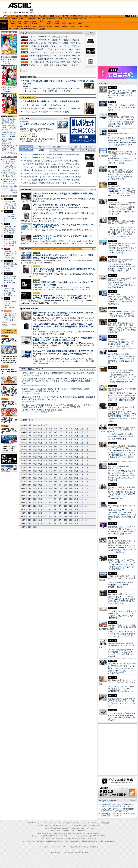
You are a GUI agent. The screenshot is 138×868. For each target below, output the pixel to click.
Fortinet (72, 26)
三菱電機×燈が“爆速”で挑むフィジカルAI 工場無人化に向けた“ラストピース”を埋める (122, 250)
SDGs (70, 19)
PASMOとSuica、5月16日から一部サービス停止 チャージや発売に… (10, 205)
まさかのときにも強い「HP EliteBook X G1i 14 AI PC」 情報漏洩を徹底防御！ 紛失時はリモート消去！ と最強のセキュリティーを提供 (122, 416)
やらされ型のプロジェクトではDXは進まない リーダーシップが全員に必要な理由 (121, 177)
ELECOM (12, 24)
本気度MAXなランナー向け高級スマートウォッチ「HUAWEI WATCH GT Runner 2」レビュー (122, 689)
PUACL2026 (83, 19)
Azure (34, 26)
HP (65, 21)
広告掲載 (93, 847)
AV (71, 16)
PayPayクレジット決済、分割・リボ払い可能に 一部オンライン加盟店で (59, 65)
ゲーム (98, 16)
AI (8, 16)
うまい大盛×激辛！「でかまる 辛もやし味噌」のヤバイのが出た (55, 62)
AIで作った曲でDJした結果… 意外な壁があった (44, 105)
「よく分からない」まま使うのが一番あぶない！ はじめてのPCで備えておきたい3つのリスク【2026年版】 (122, 615)
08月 (66, 429)
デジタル (33, 16)
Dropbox (49, 26)
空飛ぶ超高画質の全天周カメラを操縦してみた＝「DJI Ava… (9, 134)
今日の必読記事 (46, 839)
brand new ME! (82, 831)
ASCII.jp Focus (9, 157)
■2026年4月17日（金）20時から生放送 (9, 431)
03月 (40, 425)
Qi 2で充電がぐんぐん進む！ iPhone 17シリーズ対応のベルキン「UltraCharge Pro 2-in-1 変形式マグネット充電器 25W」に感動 (121, 359)
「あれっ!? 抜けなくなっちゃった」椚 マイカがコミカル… (10, 175)
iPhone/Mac (43, 16)
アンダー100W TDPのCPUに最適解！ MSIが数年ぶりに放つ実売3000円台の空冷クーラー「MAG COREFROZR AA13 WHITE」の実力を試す (122, 476)
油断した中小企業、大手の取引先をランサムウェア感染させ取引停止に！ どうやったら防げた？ (122, 634)
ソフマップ (34, 29)
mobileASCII (76, 839)
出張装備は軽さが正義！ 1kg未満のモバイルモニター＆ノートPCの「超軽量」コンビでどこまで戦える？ (122, 702)
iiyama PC (65, 826)
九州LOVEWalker (86, 841)
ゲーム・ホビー (73, 147)
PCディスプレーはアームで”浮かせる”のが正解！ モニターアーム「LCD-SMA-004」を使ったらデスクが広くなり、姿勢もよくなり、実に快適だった (122, 564)
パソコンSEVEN (42, 21)
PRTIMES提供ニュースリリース (32, 369)
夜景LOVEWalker (75, 841)
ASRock (49, 24)
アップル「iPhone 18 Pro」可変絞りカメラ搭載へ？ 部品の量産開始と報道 (60, 40)
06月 (56, 429)
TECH (26, 16)
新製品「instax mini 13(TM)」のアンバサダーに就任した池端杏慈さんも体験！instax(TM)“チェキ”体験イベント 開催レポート (56, 390)
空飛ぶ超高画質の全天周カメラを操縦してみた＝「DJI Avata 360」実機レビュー (58, 108)
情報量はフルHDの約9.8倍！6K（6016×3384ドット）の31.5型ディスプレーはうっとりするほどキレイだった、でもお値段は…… (122, 192)
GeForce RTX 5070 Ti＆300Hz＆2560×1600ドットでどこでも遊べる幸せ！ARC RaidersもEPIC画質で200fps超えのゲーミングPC (63, 354)
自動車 (52, 16)
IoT (12, 16)
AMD (19, 24)
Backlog (65, 26)
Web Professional (88, 150)
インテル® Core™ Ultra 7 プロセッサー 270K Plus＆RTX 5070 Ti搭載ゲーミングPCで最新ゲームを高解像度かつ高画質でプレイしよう (63, 326)
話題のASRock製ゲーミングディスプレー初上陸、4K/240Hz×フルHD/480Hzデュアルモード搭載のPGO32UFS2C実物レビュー (122, 530)
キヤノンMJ (19, 29)
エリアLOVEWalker (39, 841)
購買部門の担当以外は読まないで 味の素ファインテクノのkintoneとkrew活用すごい (123, 330)
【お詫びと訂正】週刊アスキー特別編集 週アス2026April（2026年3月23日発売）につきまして (117, 805)
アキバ (76, 16)
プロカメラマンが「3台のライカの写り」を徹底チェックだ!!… (9, 148)
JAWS (12, 26)
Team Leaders (70, 836)
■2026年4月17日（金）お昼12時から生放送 (9, 404)
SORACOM (61, 833)
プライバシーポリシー (61, 847)
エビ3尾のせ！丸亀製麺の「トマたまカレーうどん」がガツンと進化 (57, 46)
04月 (45, 425)
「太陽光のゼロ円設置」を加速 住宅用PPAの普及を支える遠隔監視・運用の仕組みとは (122, 437)
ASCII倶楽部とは (11, 153)
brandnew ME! (42, 29)
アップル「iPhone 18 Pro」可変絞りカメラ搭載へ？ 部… (10, 161)
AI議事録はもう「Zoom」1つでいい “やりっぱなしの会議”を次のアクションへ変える (122, 161)
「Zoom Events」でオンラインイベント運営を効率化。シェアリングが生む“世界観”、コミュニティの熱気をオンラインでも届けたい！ (122, 455)
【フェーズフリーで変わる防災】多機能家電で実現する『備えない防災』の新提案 (57, 167)
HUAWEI (65, 24)
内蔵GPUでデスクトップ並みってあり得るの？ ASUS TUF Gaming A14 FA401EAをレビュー (122, 285)
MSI (49, 21)
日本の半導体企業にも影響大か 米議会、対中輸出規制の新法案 (51, 101)
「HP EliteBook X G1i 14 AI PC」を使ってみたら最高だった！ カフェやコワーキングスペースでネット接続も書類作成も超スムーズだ (122, 378)
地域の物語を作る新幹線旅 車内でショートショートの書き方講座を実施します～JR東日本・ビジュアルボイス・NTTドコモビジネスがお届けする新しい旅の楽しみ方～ (58, 381)
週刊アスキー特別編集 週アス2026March (9, 89)
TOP (30, 823)
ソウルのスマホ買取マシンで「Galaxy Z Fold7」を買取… (10, 304)
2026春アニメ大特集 (29, 136)
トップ (3, 16)
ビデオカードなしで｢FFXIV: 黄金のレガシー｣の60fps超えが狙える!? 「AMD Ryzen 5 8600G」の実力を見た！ (122, 717)
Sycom (34, 21)
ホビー (59, 16)
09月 (71, 429)
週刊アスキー (42, 19)
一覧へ (66, 119)
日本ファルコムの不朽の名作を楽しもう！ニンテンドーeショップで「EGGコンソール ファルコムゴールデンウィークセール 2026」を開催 (80, 183)
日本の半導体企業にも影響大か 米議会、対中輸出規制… (9, 121)
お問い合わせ (84, 847)
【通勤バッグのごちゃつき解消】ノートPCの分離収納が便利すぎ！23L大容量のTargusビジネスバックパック (122, 210)
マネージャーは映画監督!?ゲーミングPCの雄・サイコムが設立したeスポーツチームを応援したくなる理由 (122, 653)
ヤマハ (80, 26)
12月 (86, 429)
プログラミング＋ (81, 836)
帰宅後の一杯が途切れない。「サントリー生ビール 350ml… (10, 188)
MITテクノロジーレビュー (88, 839)
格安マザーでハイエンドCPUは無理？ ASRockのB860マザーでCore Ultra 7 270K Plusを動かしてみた (122, 94)
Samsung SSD (41, 833)
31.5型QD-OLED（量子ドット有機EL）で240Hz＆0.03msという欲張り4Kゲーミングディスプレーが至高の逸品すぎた (122, 670)
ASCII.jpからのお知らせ (107, 801)
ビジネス (18, 16)
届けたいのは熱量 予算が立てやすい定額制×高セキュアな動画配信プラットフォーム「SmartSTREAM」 (122, 495)
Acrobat (19, 26)
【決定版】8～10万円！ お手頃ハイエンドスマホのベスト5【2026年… (10, 230)
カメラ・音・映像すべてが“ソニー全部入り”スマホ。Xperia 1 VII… (10, 280)
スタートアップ (89, 16)
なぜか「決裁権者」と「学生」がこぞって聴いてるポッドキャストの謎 (58, 49)
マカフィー (12, 29)
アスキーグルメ (32, 19)
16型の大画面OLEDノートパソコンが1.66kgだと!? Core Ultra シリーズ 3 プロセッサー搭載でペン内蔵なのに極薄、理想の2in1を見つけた (122, 515)
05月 (50, 429)
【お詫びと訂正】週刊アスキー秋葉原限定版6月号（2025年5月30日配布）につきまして (117, 810)
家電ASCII (22, 19)
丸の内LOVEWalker (98, 841)
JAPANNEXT (27, 29)
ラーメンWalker (27, 841)
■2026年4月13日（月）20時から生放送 (9, 341)
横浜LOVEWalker (51, 841)
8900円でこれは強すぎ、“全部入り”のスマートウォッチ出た (10, 267)
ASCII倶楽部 (131, 16)
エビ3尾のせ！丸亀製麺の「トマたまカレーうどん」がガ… (10, 181)
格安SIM (14, 19)
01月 (30, 425)
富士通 (12, 21)
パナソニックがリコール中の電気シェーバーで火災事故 (10, 217)
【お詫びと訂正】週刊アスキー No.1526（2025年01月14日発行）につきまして (118, 815)
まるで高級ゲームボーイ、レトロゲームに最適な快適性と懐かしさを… (10, 242)
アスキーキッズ (5, 19)
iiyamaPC (27, 21)
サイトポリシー (46, 847)
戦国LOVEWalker (110, 841)
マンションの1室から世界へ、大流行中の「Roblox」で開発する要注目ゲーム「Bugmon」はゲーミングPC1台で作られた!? (122, 268)
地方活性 (75, 19)
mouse (19, 21)
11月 (81, 429)
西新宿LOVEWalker (63, 841)
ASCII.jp (20, 5)
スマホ (81, 16)
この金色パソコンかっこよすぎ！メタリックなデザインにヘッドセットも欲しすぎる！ (64, 52)
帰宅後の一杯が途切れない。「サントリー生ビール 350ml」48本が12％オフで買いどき (65, 56)
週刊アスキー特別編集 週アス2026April (9, 61)
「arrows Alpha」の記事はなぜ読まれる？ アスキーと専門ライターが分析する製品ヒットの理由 (122, 314)
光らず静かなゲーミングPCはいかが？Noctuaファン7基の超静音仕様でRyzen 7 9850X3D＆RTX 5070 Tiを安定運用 (122, 600)
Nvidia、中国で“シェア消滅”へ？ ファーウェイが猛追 (46, 112)
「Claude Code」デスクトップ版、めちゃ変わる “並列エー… (10, 292)
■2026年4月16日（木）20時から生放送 (9, 372)
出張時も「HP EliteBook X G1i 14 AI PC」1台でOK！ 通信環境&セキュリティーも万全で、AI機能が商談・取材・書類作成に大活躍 (122, 397)
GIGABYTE (34, 24)
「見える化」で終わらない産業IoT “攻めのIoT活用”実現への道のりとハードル (122, 107)
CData (57, 26)
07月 (61, 429)
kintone (27, 26)
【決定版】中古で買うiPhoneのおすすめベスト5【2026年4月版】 (10, 255)
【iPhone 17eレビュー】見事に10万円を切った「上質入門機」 (48, 91)
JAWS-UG (53, 828)
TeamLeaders (51, 19)
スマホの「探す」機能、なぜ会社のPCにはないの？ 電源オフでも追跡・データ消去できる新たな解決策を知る (122, 300)
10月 (76, 429)
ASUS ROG (27, 24)
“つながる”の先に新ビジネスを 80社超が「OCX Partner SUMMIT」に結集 (122, 585)
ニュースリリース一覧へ (87, 369)
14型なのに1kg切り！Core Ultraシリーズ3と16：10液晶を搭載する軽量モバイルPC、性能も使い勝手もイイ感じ (122, 123)
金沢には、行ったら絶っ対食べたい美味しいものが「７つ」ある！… (10, 317)
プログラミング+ (62, 19)
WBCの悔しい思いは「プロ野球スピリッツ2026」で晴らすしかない (57, 43)
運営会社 (74, 847)
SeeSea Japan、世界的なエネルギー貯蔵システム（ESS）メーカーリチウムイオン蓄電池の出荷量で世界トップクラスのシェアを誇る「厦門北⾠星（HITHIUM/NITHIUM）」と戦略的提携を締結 (58, 407)
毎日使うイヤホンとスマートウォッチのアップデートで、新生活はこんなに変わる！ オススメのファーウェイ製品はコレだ (122, 549)
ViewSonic (72, 24)
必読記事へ (92, 33)
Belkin (80, 24)
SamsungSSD (40, 24)
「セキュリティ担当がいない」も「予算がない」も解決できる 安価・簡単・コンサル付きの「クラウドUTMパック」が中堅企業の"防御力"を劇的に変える (122, 232)
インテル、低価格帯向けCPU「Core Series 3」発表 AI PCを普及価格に (59, 59)
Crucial (57, 24)
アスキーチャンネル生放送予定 (9, 332)
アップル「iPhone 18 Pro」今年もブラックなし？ (49, 37)
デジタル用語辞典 (66, 839)
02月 (35, 425)
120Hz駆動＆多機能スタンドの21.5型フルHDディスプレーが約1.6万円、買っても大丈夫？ (121, 344)
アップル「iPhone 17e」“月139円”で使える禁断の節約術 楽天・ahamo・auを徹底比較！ (59, 89)
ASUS (57, 21)
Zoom (87, 26)
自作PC (65, 16)
